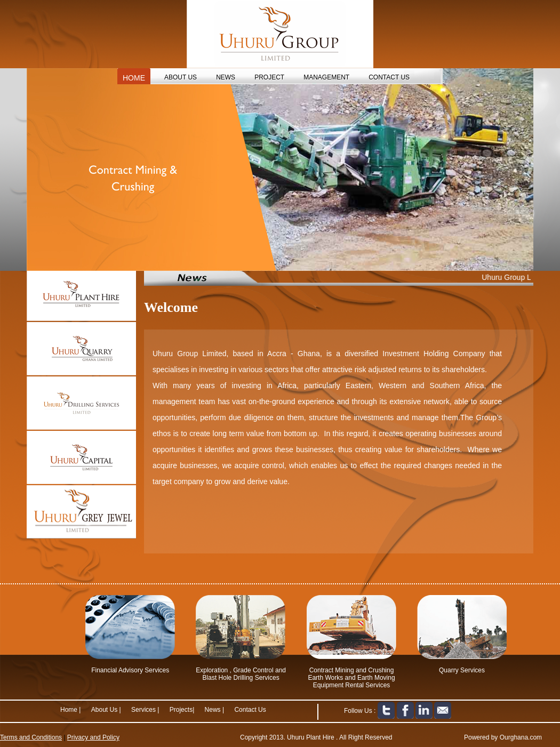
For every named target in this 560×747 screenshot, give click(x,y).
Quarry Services (462, 670)
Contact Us (250, 710)
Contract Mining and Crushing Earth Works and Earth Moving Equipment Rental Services (351, 678)
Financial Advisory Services (130, 670)
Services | (145, 710)
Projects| (183, 710)
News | (215, 710)
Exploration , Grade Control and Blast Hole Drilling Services (241, 674)
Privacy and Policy (93, 737)
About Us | (106, 710)
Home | (70, 710)
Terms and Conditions (31, 737)
